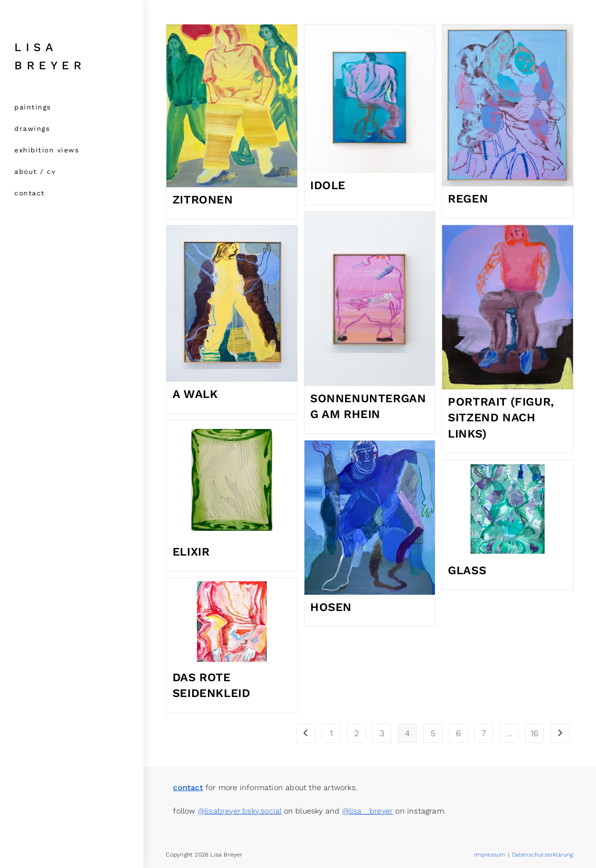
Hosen (331, 607)
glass (467, 570)
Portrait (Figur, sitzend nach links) (501, 418)
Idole (328, 185)
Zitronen (203, 200)
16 (534, 733)
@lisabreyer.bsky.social (240, 811)
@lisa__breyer (368, 811)
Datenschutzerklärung (543, 855)
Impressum (490, 855)
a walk (195, 394)
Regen (468, 199)
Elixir (191, 552)
